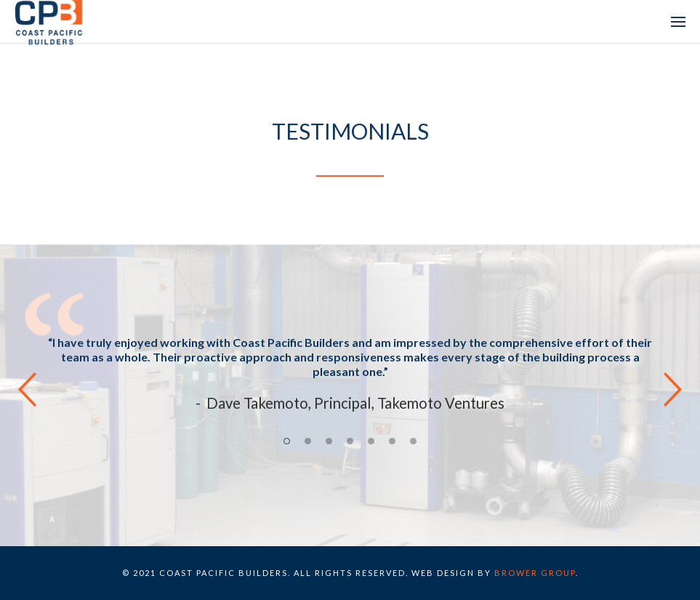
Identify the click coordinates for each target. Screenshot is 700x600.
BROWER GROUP (535, 573)
